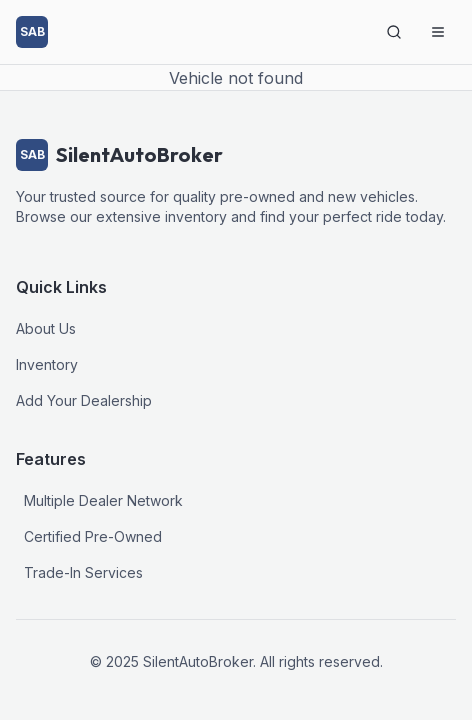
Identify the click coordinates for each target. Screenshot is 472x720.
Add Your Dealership (84, 400)
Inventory (47, 364)
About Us (46, 328)
